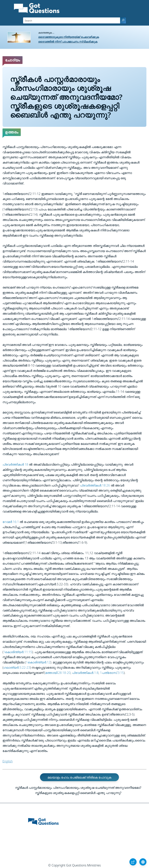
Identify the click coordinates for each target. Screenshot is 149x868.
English (8, 761)
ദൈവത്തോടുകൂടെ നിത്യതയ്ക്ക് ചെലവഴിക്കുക (69, 37)
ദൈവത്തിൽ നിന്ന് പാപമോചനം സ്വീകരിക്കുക (68, 42)
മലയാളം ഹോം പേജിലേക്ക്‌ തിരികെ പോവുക (80, 777)
